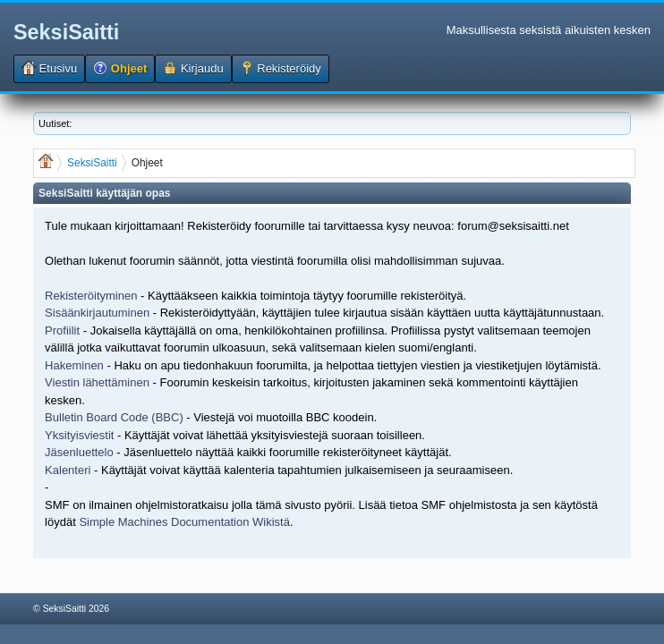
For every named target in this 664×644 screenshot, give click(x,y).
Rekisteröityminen (91, 296)
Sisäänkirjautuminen (97, 313)
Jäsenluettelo (79, 452)
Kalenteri (68, 470)
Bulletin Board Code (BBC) (115, 417)
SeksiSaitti (66, 32)
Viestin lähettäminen (97, 382)
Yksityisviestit (79, 435)
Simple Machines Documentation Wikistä (184, 522)
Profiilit (62, 330)
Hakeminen (74, 365)
